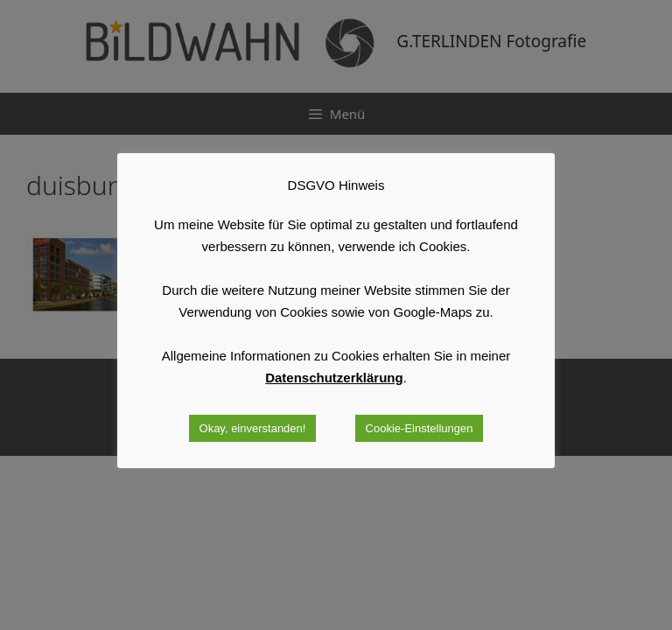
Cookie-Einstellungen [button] (420, 428)
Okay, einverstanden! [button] (253, 428)
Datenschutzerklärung (334, 378)
